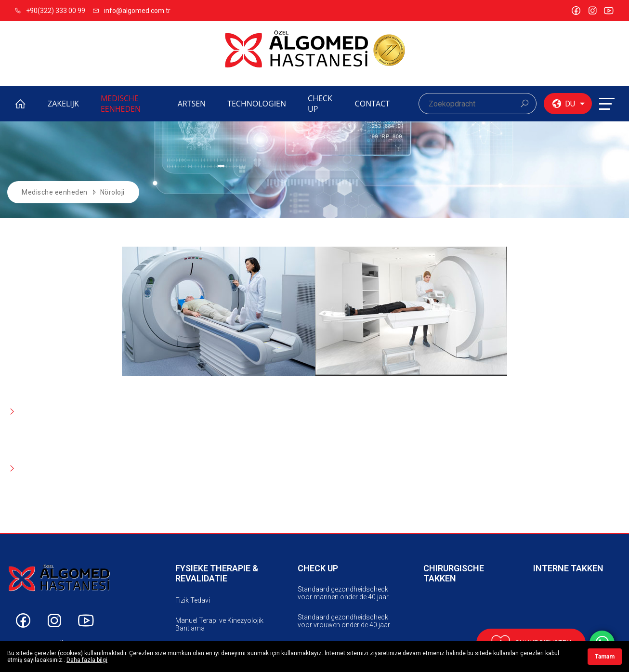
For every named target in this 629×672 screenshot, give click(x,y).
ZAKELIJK (63, 104)
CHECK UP (320, 104)
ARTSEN (192, 104)
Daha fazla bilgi (87, 660)
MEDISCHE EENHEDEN (121, 104)
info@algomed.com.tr (131, 11)
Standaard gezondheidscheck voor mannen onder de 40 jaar (343, 593)
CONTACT (372, 104)
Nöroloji (112, 192)
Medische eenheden (55, 192)
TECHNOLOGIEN (257, 104)
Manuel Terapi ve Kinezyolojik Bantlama (219, 624)
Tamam (605, 657)
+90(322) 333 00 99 (50, 11)
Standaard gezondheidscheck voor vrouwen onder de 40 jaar (344, 621)
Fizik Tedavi (193, 600)
